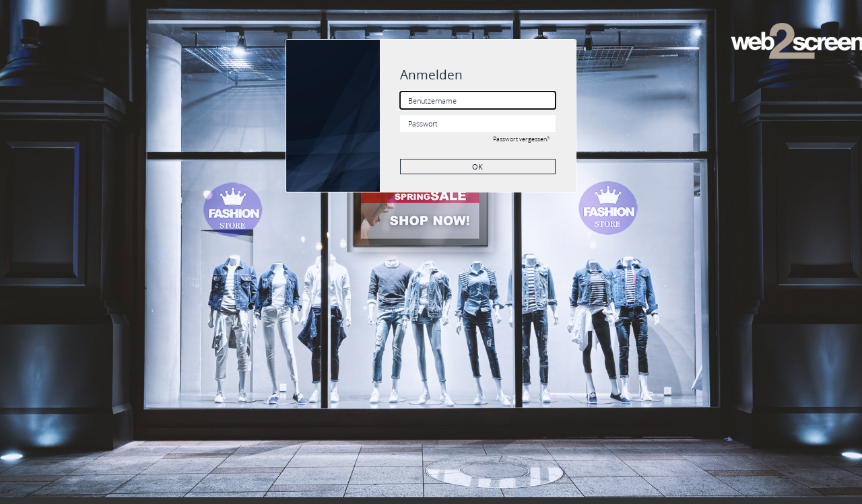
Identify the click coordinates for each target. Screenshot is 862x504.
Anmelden (431, 74)
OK (477, 167)
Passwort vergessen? (521, 139)
